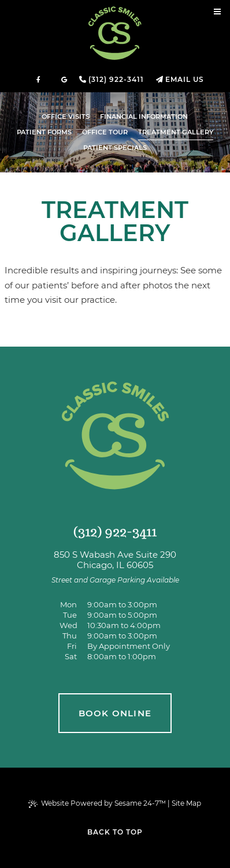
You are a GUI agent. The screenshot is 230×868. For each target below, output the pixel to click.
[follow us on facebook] (39, 80)
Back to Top (115, 832)
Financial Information (144, 117)
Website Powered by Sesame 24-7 (97, 803)
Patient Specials (115, 148)
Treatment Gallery (176, 132)
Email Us (185, 79)
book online (115, 713)
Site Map (186, 803)
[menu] (217, 13)
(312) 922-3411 (116, 79)
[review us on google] (64, 80)
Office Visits (66, 117)
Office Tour (105, 132)
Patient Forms (44, 132)
